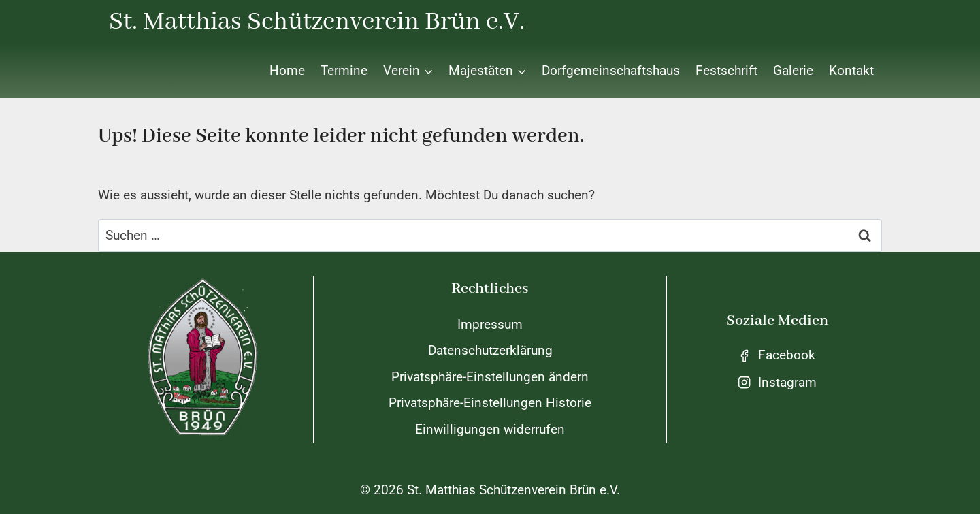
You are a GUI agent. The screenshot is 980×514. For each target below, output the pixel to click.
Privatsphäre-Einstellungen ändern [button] (490, 377)
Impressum (490, 324)
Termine (344, 70)
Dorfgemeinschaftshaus (611, 70)
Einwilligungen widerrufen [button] (490, 429)
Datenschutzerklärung (490, 350)
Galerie (793, 70)
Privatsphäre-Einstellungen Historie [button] (490, 403)
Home (287, 70)
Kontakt (851, 70)
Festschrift (726, 70)
